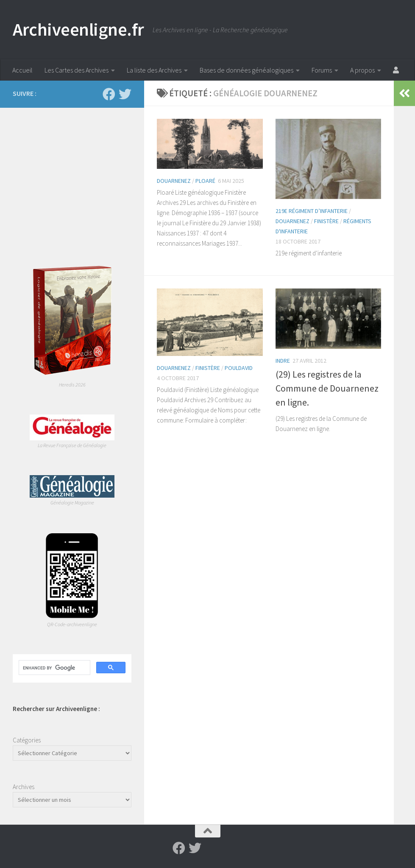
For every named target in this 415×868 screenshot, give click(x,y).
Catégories (27, 740)
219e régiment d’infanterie (312, 211)
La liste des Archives (154, 70)
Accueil (22, 70)
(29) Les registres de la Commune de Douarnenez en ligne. (327, 388)
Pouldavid (239, 368)
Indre (283, 361)
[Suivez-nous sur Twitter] (125, 94)
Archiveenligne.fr (78, 29)
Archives (24, 787)
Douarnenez (174, 181)
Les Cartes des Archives (77, 70)
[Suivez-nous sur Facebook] (109, 94)
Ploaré (205, 181)
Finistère (326, 221)
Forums (322, 70)
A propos (362, 70)
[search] (54, 668)
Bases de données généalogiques (246, 70)
